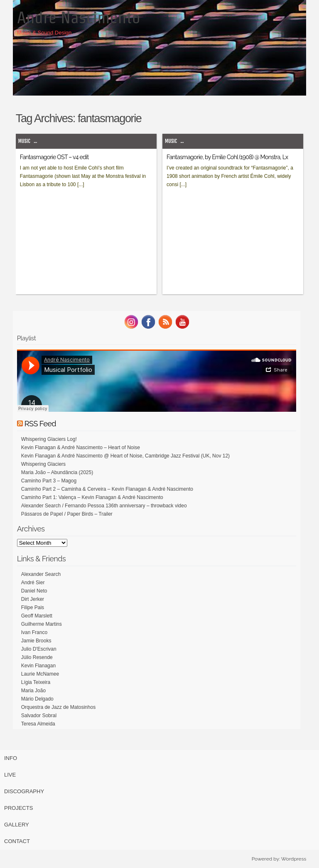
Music (24, 141)
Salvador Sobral (39, 716)
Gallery (17, 825)
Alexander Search (41, 574)
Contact (17, 841)
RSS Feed (40, 424)
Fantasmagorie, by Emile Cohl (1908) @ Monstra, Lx (227, 157)
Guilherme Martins (42, 624)
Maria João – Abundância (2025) (57, 472)
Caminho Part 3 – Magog (49, 481)
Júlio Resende (37, 657)
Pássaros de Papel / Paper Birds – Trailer (67, 514)
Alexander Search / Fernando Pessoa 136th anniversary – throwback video (104, 506)
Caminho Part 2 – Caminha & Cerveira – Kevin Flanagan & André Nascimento (107, 489)
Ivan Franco (34, 632)
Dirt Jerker (33, 599)
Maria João (33, 691)
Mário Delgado (37, 699)
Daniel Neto (34, 591)
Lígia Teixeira (36, 682)
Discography (24, 791)
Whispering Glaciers (43, 464)
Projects (18, 808)
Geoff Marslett (37, 616)
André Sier (33, 583)
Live (10, 775)
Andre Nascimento (79, 17)
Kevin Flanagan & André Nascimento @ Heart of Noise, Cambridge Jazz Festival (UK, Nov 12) (125, 456)
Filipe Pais (33, 607)
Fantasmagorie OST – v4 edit (54, 157)
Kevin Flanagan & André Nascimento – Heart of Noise (81, 448)
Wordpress (294, 859)
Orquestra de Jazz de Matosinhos (58, 707)
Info (11, 758)
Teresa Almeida (38, 724)
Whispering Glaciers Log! (49, 439)
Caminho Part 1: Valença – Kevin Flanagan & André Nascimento (92, 497)
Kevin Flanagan (38, 666)
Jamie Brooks (36, 641)
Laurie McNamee (40, 674)
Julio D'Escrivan (39, 649)
